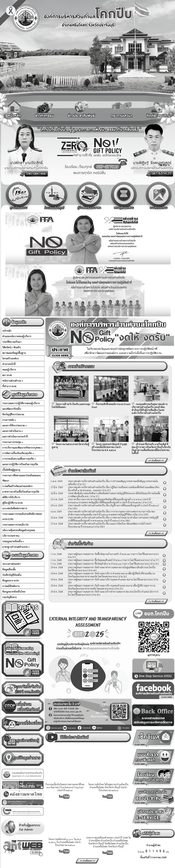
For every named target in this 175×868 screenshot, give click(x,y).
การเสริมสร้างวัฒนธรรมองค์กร (17, 486)
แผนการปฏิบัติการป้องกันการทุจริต (20, 464)
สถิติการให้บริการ (11, 497)
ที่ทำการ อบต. (9, 386)
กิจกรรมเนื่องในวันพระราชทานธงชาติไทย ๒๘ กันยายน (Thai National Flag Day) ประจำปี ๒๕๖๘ (65, 787)
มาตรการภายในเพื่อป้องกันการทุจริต (21, 492)
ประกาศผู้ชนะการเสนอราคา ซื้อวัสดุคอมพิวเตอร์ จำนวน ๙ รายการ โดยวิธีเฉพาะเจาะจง (109, 560)
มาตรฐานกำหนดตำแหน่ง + (16, 547)
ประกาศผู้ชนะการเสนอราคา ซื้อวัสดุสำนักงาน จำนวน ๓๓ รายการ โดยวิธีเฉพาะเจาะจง (108, 564)
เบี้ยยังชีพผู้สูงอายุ (11, 470)
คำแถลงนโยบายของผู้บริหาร (17, 336)
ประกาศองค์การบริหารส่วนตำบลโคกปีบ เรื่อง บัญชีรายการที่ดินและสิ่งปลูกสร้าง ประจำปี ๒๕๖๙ (113, 505)
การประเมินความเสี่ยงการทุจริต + (19, 459)
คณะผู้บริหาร (9, 369)
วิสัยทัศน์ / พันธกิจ (11, 347)
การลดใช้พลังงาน (11, 586)
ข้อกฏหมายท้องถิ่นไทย (14, 592)
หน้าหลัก (7, 331)
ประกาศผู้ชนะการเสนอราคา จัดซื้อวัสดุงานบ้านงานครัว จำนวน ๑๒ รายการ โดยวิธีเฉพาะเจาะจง (113, 554)
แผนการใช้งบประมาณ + (15, 425)
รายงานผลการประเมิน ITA (15, 525)
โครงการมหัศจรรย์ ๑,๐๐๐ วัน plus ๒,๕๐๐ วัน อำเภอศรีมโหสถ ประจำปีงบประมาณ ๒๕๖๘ (65, 842)
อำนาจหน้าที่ (9, 364)
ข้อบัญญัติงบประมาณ (13, 414)
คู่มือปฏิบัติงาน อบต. (13, 503)
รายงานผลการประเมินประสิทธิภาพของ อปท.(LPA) (22, 516)
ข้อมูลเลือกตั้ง (9, 569)
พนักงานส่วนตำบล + (13, 381)
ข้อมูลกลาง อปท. (11, 580)
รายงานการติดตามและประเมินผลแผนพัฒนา (21, 478)
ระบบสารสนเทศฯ (11, 564)
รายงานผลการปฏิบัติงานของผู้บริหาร (21, 403)
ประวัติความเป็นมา (12, 342)
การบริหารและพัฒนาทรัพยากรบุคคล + (22, 448)
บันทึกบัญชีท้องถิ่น (12, 575)
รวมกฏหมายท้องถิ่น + (13, 541)
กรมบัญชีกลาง (9, 597)
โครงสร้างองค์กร (10, 358)
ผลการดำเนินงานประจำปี (15, 436)
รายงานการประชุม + (13, 442)
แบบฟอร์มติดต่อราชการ (15, 508)
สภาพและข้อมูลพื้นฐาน (14, 353)
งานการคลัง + (9, 420)
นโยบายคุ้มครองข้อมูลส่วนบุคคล (19, 530)
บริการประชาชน (11, 536)
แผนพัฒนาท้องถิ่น (12, 409)
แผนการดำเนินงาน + (13, 431)
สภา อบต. (7, 375)
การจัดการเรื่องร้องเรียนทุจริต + (18, 453)
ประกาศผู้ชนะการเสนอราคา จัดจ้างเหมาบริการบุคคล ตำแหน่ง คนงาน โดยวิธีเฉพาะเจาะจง (110, 579)
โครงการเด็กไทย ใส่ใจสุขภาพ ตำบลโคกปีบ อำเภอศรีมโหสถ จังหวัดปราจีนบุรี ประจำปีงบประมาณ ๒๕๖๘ (108, 787)
